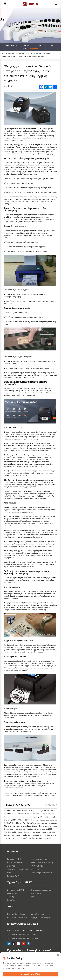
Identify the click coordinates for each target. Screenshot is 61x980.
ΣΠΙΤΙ (3, 53)
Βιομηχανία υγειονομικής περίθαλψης (42, 917)
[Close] (58, 955)
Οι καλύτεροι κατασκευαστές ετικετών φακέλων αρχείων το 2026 (28, 829)
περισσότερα (51, 805)
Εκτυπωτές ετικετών (39, 859)
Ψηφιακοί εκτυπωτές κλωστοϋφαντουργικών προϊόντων (19, 869)
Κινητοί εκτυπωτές (15, 862)
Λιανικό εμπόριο (37, 914)
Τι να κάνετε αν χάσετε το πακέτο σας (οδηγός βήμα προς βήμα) (27, 838)
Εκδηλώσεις (29, 45)
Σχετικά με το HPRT (13, 45)
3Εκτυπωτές (36, 869)
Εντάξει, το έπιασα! (31, 974)
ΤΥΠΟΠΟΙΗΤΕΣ (37, 866)
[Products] (5, 4)
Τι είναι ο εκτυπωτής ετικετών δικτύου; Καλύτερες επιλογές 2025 (32, 793)
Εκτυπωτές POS (14, 859)
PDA (9, 873)
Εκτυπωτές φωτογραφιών (42, 873)
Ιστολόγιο (34, 48)
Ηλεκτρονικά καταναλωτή (42, 862)
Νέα (25, 48)
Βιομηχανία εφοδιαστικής (18, 917)
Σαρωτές (11, 866)
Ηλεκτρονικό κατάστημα (41, 890)
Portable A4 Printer (15, 876)
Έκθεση (52, 45)
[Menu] (56, 4)
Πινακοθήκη (41, 45)
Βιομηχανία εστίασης (16, 914)
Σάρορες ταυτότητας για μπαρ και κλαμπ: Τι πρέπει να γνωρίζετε (36, 795)
